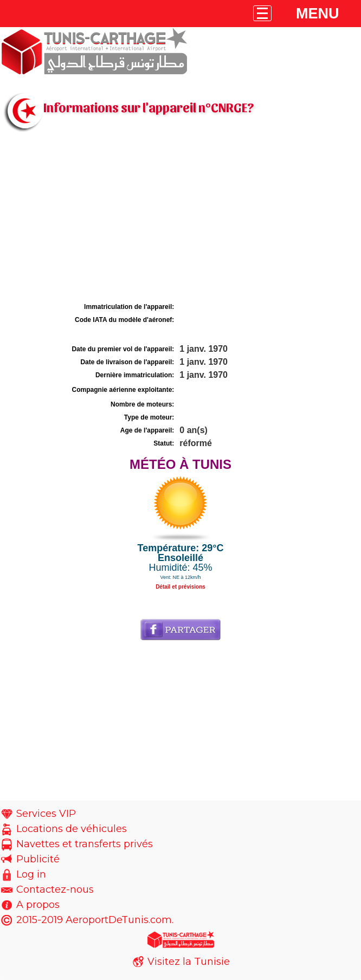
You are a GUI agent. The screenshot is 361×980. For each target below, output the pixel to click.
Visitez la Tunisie (189, 962)
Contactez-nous (55, 889)
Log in (31, 874)
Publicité (38, 859)
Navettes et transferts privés (85, 844)
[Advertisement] (181, 218)
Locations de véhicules (72, 829)
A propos (38, 905)
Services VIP (46, 814)
